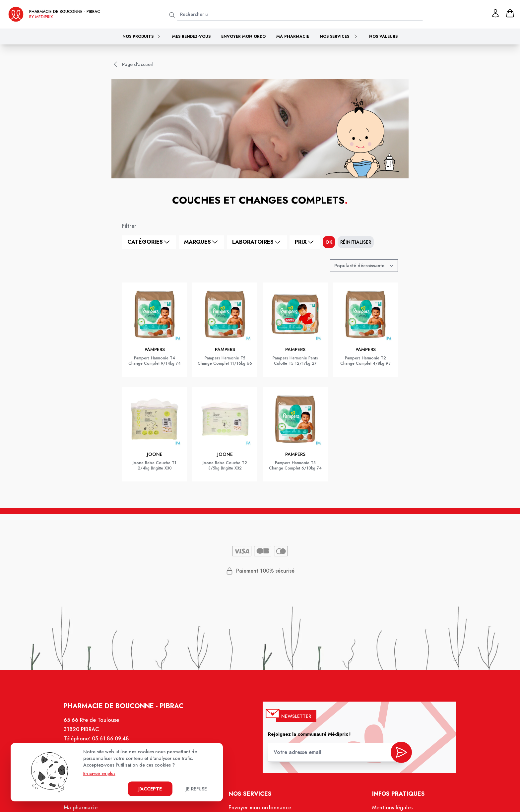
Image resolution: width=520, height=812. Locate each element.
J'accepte (150, 789)
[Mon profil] (495, 13)
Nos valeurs (383, 36)
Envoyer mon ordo (243, 36)
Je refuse (196, 789)
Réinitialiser (356, 242)
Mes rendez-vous (191, 36)
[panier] (510, 13)
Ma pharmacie (293, 36)
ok (329, 242)
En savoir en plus (99, 774)
